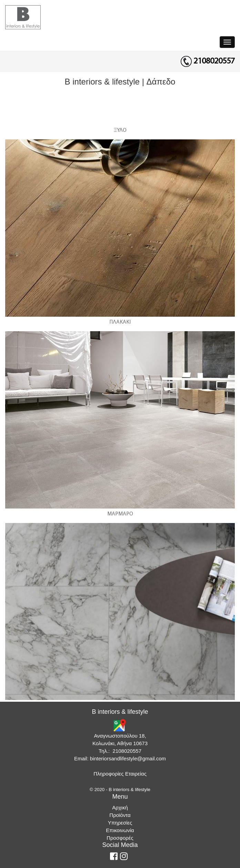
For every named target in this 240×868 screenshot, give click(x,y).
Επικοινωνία (120, 830)
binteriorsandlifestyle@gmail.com (128, 758)
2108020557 (214, 61)
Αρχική (120, 807)
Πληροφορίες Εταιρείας (120, 774)
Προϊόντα (120, 815)
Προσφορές (120, 838)
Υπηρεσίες (120, 823)
